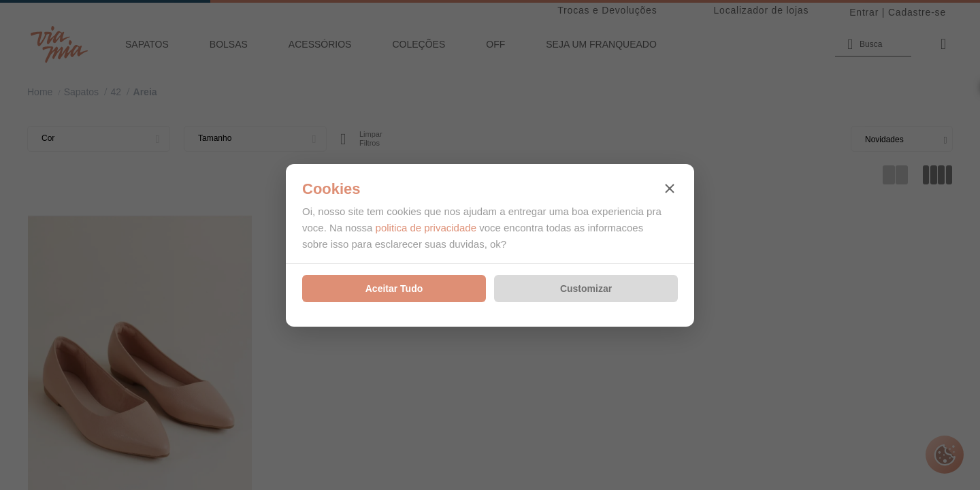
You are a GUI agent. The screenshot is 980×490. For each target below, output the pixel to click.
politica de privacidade (426, 228)
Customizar (586, 289)
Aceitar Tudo (394, 289)
